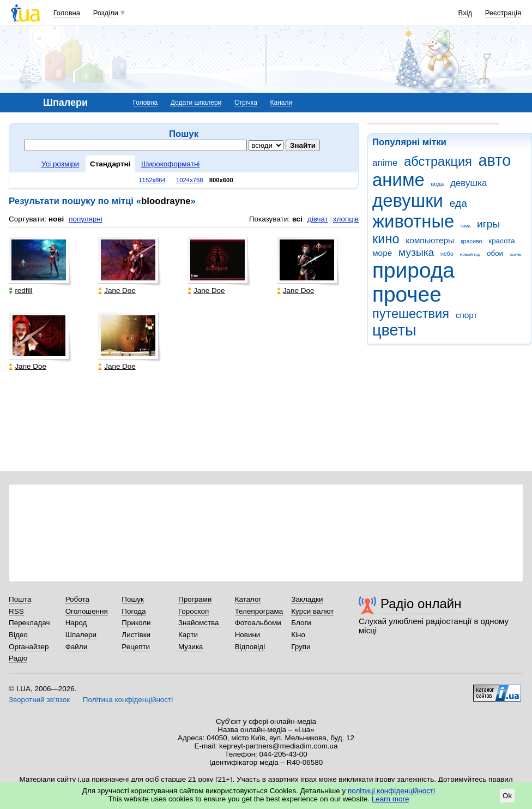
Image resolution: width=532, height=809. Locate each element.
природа (413, 270)
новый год (470, 254)
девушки (408, 200)
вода (438, 184)
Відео (18, 635)
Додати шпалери (196, 103)
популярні (85, 219)
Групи (301, 647)
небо (447, 254)
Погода (134, 611)
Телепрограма (259, 611)
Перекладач (29, 623)
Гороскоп (194, 611)
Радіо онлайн (421, 604)
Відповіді (250, 647)
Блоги (301, 623)
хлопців (346, 219)
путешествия (411, 314)
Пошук (133, 599)
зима (465, 226)
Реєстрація (503, 13)
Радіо (18, 658)
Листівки (136, 635)
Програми (195, 599)
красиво (471, 241)
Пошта (20, 599)
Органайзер (29, 647)
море (382, 253)
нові (56, 219)
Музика (191, 647)
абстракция (438, 161)
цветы (394, 330)
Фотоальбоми (258, 623)
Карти (188, 635)
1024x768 (190, 180)
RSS (16, 611)
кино (386, 239)
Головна (67, 13)
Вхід (465, 13)
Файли (77, 647)
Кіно (298, 635)
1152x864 (152, 180)
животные (413, 221)
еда (458, 203)
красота (501, 241)
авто (495, 160)
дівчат (318, 219)
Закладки (307, 599)
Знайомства (199, 623)
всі (297, 219)
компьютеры (430, 240)
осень (516, 254)
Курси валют (312, 611)
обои (495, 253)
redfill (20, 290)
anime (385, 163)
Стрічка (246, 103)
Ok (507, 796)
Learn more (391, 799)
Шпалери (81, 635)
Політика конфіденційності (128, 700)
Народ (76, 623)
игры (488, 224)
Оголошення (87, 611)
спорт (467, 315)
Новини (248, 635)
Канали (282, 103)
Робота (77, 599)
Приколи (136, 623)
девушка (469, 183)
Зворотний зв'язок (39, 700)
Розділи (106, 13)
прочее (407, 294)
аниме (398, 180)
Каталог (248, 599)
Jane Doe (117, 290)
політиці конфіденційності (391, 791)
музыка (416, 252)
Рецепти (136, 647)
